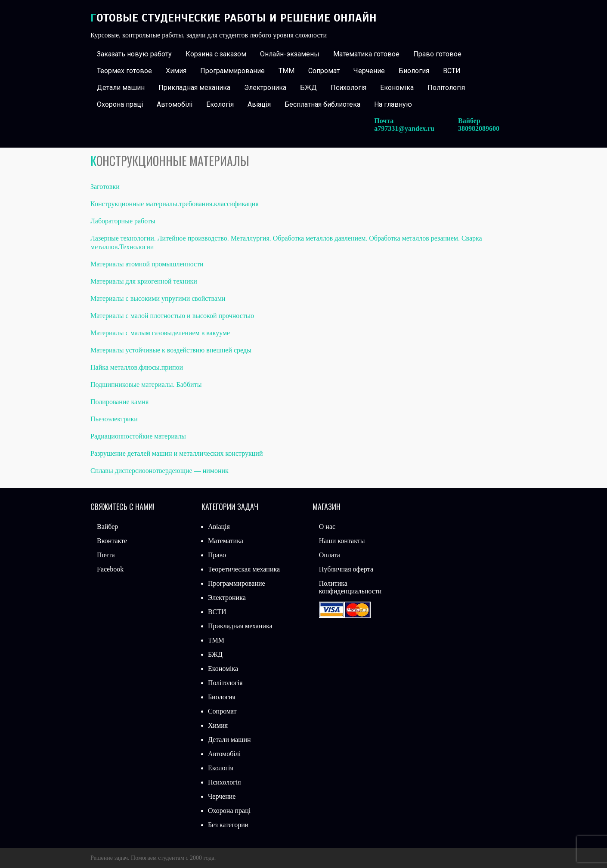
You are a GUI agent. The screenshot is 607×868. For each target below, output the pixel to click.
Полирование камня (119, 402)
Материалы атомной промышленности (147, 264)
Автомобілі (175, 104)
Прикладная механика (194, 88)
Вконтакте (112, 541)
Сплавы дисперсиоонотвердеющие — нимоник (159, 471)
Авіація (259, 104)
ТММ (286, 71)
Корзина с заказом (216, 54)
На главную (393, 104)
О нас (327, 527)
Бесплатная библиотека (322, 104)
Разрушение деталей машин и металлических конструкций (177, 453)
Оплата (330, 555)
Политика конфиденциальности (350, 587)
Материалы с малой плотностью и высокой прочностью (172, 316)
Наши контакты (342, 541)
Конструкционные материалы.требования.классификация (175, 204)
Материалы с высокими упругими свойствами (158, 298)
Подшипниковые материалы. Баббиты (146, 385)
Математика (226, 541)
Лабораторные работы (123, 221)
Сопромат (324, 71)
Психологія (348, 88)
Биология (414, 71)
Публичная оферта (346, 569)
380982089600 (479, 128)
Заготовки (105, 187)
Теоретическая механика (244, 569)
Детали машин (121, 88)
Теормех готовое (124, 71)
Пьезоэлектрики (114, 419)
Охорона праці (120, 104)
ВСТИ (452, 71)
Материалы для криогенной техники (144, 281)
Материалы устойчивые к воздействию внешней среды (171, 350)
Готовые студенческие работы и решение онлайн (234, 18)
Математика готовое (366, 54)
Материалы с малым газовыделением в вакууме (160, 333)
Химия (176, 71)
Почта (106, 555)
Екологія (220, 104)
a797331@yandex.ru (404, 128)
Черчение (369, 71)
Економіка (397, 88)
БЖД (308, 88)
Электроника (265, 88)
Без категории (228, 825)
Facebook (110, 569)
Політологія (446, 88)
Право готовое (437, 54)
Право (217, 555)
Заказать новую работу (134, 54)
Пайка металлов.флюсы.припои (137, 367)
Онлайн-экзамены (290, 54)
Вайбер (107, 527)
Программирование (232, 71)
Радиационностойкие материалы (138, 436)
